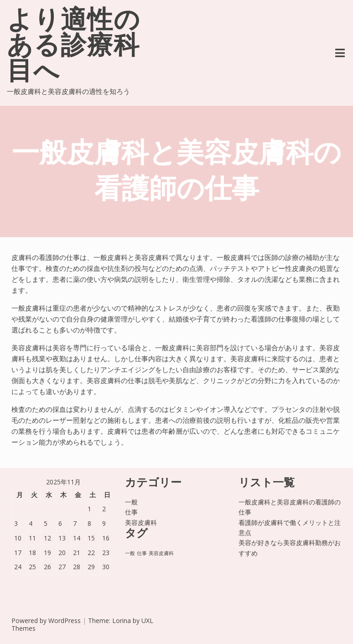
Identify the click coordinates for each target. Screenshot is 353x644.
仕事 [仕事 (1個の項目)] (142, 553)
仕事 (131, 512)
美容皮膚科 (141, 522)
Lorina (122, 621)
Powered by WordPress (46, 621)
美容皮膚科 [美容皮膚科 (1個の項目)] (161, 553)
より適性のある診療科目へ (74, 47)
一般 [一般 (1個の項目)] (130, 553)
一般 (131, 502)
